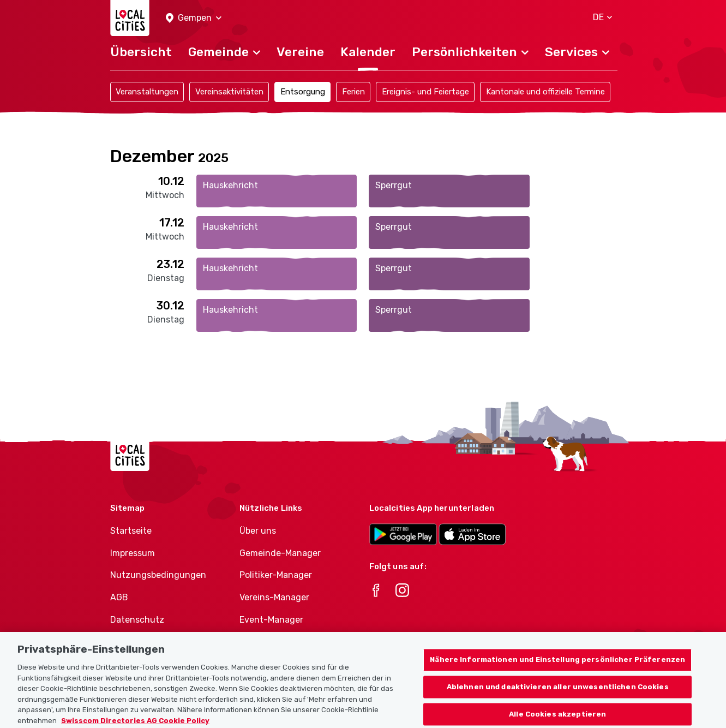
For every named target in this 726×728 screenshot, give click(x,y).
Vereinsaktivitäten (229, 92)
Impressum (133, 553)
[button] (194, 18)
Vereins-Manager (274, 597)
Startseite (131, 531)
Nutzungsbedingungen (158, 575)
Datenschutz (137, 620)
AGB (119, 597)
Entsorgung (303, 92)
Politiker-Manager (276, 575)
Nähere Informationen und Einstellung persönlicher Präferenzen (557, 666)
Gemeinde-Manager (280, 553)
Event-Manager (271, 620)
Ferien (353, 92)
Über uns (258, 531)
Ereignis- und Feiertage (425, 92)
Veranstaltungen (147, 92)
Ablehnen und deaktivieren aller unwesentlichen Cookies (558, 693)
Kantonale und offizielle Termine (545, 92)
